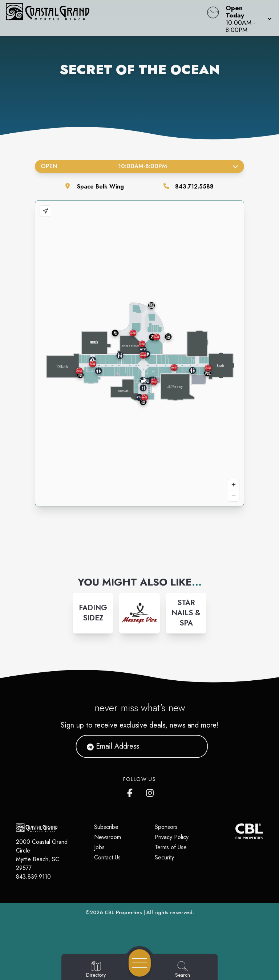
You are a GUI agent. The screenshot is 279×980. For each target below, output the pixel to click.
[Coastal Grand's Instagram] (150, 791)
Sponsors (166, 827)
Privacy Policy (172, 837)
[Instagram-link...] (93, 613)
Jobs (99, 847)
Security (164, 857)
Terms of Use (171, 847)
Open (139, 166)
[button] (246, 18)
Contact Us (107, 857)
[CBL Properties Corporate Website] (235, 831)
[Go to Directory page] (96, 970)
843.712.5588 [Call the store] (194, 187)
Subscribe (106, 827)
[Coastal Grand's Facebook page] (132, 791)
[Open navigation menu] (140, 963)
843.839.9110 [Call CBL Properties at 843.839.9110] (33, 877)
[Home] (106, 18)
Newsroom (108, 837)
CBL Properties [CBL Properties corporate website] (123, 912)
